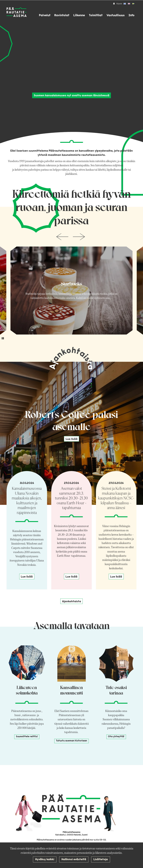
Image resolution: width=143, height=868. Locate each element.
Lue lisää (72, 439)
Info (132, 16)
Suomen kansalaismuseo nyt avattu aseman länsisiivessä (72, 96)
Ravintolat (62, 16)
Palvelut (45, 16)
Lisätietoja (101, 859)
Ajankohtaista (71, 602)
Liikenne (79, 16)
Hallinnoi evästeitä (74, 859)
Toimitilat (96, 16)
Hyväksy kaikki (45, 859)
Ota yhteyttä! (116, 737)
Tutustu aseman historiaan (71, 741)
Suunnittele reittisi (27, 737)
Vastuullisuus (116, 16)
